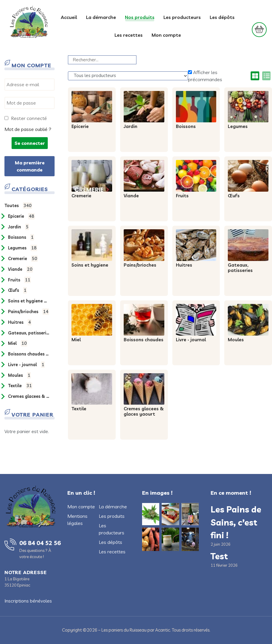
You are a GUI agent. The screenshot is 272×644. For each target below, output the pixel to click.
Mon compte (166, 35)
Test (219, 556)
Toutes (18, 206)
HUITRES (20, 322)
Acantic (163, 630)
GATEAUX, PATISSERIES (29, 333)
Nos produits (140, 17)
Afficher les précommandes (205, 76)
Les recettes (129, 35)
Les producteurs (182, 17)
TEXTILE (20, 386)
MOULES (19, 375)
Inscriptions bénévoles (28, 601)
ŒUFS (18, 290)
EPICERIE (21, 216)
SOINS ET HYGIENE (29, 301)
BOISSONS (21, 237)
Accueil (69, 17)
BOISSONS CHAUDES (29, 354)
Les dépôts (222, 17)
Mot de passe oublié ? (28, 129)
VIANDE (20, 269)
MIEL (18, 343)
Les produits (112, 516)
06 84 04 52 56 (40, 543)
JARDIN (19, 227)
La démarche (101, 17)
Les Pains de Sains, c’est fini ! (236, 522)
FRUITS (19, 280)
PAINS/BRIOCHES (28, 312)
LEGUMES (23, 248)
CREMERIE (23, 259)
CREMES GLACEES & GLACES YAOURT (29, 396)
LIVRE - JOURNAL (26, 365)
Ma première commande (30, 166)
